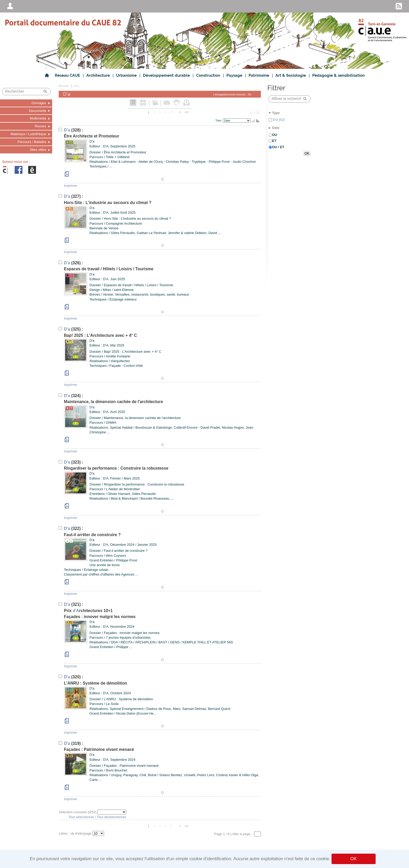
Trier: (219, 121)
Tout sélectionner (81, 817)
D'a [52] (278, 120)
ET (274, 141)
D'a (77, 86)
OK (353, 859)
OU (275, 135)
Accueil (64, 86)
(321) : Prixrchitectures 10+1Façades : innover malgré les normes (100, 610)
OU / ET (278, 147)
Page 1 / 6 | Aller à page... (234, 834)
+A (256, 112)
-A (250, 113)
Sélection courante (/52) (78, 812)
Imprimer (71, 186)
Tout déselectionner (112, 817)
